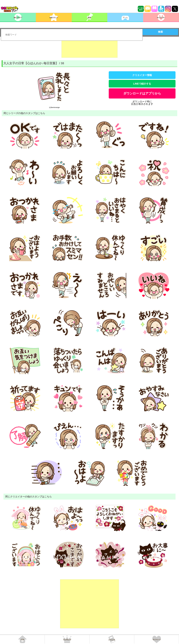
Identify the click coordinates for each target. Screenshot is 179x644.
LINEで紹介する (142, 84)
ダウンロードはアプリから (142, 93)
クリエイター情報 (142, 75)
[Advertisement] (89, 49)
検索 (160, 32)
